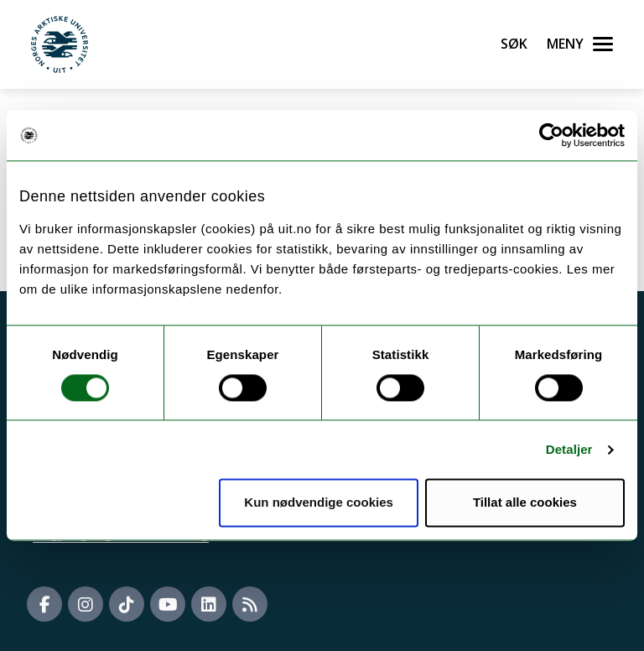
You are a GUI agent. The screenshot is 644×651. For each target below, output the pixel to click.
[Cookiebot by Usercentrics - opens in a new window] (551, 135)
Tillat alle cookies (525, 503)
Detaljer (569, 449)
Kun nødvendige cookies (319, 503)
